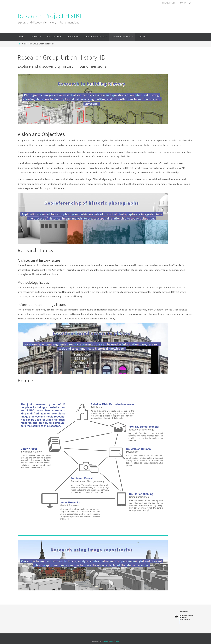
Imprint (182, 3)
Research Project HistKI (49, 16)
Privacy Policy (169, 3)
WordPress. (115, 641)
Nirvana (105, 641)
